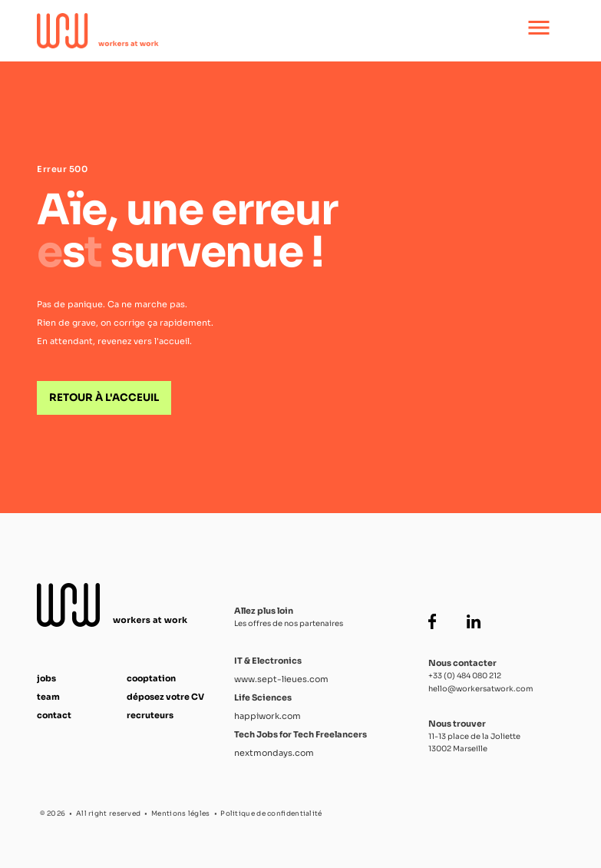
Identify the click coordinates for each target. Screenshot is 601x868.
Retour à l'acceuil (104, 398)
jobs (46, 678)
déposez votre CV (165, 697)
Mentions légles (181, 813)
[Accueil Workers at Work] (250, 31)
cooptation (151, 678)
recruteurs (150, 715)
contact (54, 715)
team (48, 697)
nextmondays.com (274, 753)
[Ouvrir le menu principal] (539, 31)
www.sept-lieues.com (281, 679)
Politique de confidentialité (271, 813)
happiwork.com (267, 716)
